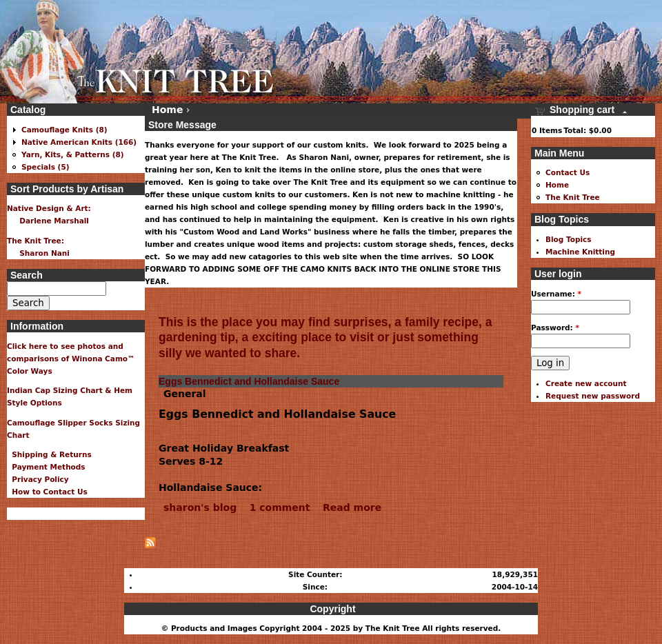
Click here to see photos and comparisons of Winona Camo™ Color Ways (71, 359)
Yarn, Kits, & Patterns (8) (73, 154)
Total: (575, 130)
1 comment (280, 507)
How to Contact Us (47, 492)
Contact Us (568, 172)
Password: (555, 328)
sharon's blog (200, 507)
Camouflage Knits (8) (64, 130)
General (185, 394)
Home (167, 110)
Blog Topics (569, 239)
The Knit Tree (573, 197)
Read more (352, 507)
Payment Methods (46, 467)
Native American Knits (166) (79, 142)
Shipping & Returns (49, 454)
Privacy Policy (38, 479)
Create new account (586, 383)
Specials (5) (46, 167)
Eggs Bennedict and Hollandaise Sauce (249, 381)
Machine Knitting (580, 252)
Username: (556, 294)
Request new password (593, 396)
